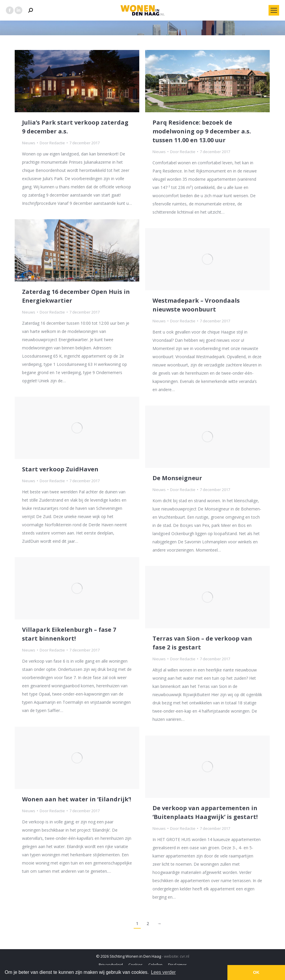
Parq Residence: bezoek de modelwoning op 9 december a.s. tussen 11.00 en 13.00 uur (202, 131)
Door (52, 143)
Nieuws (29, 143)
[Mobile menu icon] (274, 10)
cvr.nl (185, 956)
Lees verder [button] (164, 972)
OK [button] (256, 972)
